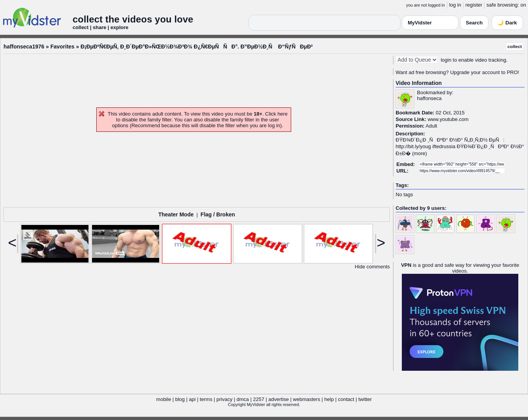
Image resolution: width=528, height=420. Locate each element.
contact (346, 399)
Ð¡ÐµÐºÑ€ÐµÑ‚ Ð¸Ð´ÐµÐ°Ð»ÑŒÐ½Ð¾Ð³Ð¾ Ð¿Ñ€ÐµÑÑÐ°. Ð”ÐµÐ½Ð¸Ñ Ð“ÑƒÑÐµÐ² (196, 47)
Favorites (63, 47)
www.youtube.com (448, 119)
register (474, 5)
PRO (512, 72)
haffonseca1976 (24, 47)
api (192, 399)
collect (515, 46)
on (523, 5)
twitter (365, 399)
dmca (243, 399)
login (446, 60)
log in (455, 5)
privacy (225, 399)
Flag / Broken (218, 214)
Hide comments (372, 267)
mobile (163, 399)
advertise (279, 399)
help (329, 399)
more (420, 153)
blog (180, 399)
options (120, 125)
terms (206, 399)
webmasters (307, 399)
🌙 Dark (507, 23)
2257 (259, 399)
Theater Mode (176, 214)
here (283, 114)
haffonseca (429, 98)
